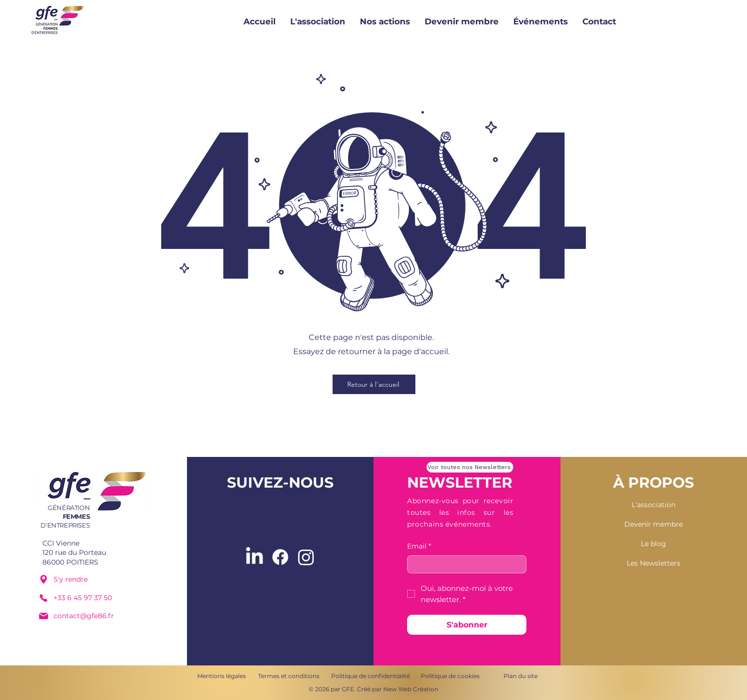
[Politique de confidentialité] (371, 676)
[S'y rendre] (87, 579)
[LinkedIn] (254, 557)
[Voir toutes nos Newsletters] (470, 467)
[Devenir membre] (654, 525)
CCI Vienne (61, 543)
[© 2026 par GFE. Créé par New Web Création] (373, 689)
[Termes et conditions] (289, 676)
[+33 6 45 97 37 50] (87, 598)
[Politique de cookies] (450, 676)
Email (419, 547)
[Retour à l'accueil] (374, 384)
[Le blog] (654, 544)
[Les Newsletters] (654, 564)
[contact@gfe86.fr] (87, 616)
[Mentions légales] (222, 676)
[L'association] (654, 505)
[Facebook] (280, 557)
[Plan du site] (520, 676)
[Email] (464, 564)
